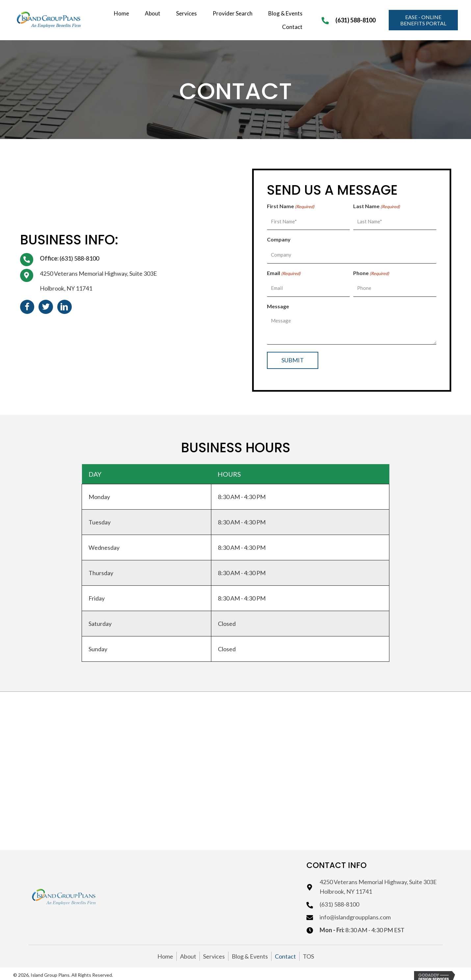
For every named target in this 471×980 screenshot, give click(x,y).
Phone (371, 270)
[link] (122, 13)
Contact (285, 951)
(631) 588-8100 (355, 20)
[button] (423, 20)
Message (278, 301)
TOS (308, 951)
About (188, 951)
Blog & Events (250, 951)
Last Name (377, 207)
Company (279, 238)
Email (284, 270)
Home (165, 951)
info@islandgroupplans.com (355, 912)
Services (214, 951)
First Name (291, 207)
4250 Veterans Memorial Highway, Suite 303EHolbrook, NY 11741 (378, 882)
